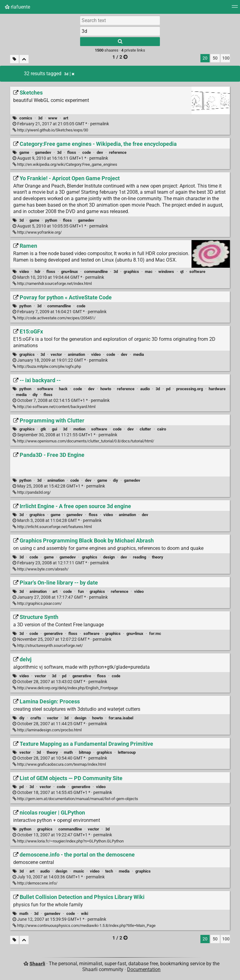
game (24, 152)
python (51, 220)
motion (79, 429)
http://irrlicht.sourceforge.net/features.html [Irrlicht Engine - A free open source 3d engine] (52, 527)
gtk (43, 429)
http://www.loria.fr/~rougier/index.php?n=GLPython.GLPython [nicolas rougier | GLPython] (68, 841)
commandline (96, 272)
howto (106, 389)
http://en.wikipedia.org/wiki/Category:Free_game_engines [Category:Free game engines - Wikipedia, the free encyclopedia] (65, 164)
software (197, 272)
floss (72, 152)
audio (145, 389)
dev (100, 152)
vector (56, 354)
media (139, 354)
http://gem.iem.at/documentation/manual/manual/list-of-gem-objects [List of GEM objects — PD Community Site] (75, 799)
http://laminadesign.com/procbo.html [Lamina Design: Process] (47, 730)
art (66, 118)
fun (81, 591)
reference (118, 152)
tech (109, 871)
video (24, 272)
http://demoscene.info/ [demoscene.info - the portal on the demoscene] (35, 883)
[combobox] (120, 31)
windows (166, 272)
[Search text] (120, 20)
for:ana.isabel (121, 718)
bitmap (85, 752)
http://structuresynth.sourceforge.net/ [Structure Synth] (48, 646)
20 (205, 58)
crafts (36, 718)
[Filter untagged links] (14, 59)
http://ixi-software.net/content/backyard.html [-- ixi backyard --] (54, 407)
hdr (38, 272)
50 (215, 58)
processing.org (190, 389)
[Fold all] (24, 59)
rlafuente (17, 7)
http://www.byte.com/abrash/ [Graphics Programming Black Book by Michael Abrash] (41, 569)
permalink (61, 124)
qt (182, 272)
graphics (131, 272)
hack (63, 389)
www (53, 118)
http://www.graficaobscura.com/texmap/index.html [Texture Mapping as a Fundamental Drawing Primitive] (59, 764)
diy (35, 395)
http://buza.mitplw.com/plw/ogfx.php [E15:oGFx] (47, 366)
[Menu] (235, 8)
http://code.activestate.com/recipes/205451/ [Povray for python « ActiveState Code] (54, 318)
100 (226, 58)
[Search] (120, 42)
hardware (217, 389)
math (68, 752)
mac (149, 272)
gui (54, 429)
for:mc (155, 634)
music (79, 871)
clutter (145, 429)
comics (26, 118)
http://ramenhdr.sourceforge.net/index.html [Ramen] (52, 284)
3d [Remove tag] (69, 74)
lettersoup (127, 752)
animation (76, 354)
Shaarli (37, 964)
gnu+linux (70, 272)
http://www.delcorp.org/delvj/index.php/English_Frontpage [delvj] (65, 688)
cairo (162, 429)
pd (168, 389)
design (109, 557)
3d (40, 118)
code (87, 152)
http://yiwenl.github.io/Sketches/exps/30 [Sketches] (50, 130)
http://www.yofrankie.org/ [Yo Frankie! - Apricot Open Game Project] (37, 232)
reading (139, 557)
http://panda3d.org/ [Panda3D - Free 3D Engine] (32, 492)
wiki (85, 914)
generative (53, 634)
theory (158, 557)
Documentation (144, 969)
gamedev (43, 152)
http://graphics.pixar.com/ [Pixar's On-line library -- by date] (37, 603)
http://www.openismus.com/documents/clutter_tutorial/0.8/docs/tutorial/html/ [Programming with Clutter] (83, 441)
